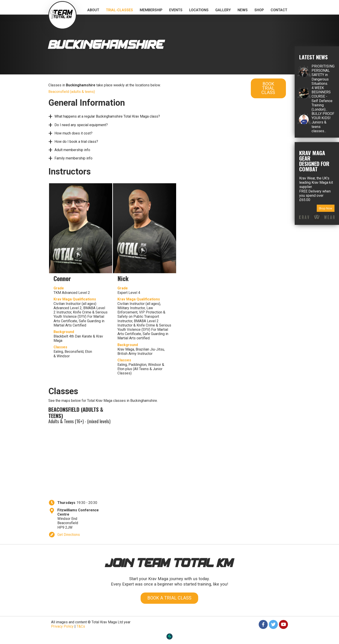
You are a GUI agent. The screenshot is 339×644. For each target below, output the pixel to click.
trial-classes (119, 10)
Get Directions (69, 535)
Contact (279, 10)
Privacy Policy (62, 626)
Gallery (223, 10)
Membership (151, 10)
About (93, 10)
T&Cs (81, 626)
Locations (199, 10)
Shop (259, 10)
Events (176, 10)
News (243, 10)
